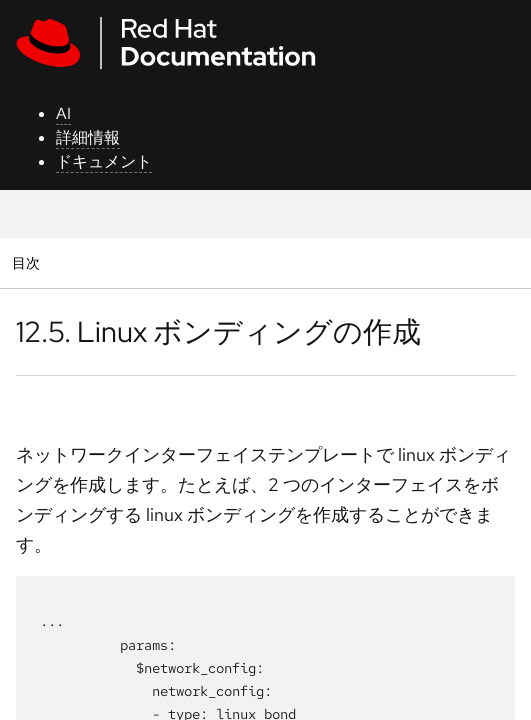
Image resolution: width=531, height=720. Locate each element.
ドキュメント (104, 161)
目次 (28, 262)
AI (63, 113)
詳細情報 (88, 137)
